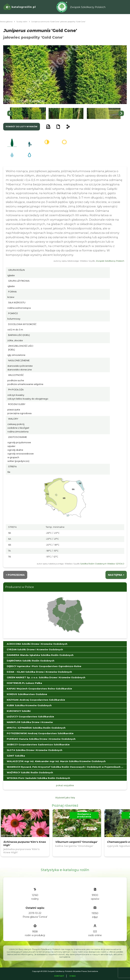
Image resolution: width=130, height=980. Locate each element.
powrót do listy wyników (22, 127)
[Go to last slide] (10, 113)
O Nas (73, 976)
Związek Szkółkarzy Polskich (110, 261)
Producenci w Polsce (20, 587)
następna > (116, 575)
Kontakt (59, 976)
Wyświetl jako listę (65, 798)
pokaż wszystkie (65, 785)
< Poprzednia (15, 575)
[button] (28, 113)
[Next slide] (121, 113)
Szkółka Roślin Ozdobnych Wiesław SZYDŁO (102, 564)
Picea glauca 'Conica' (35, 917)
